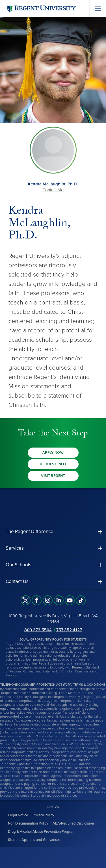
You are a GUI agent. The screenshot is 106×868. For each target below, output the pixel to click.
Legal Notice (18, 815)
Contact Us (17, 581)
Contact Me (53, 190)
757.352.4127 (69, 630)
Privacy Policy (43, 815)
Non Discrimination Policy (28, 823)
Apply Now (53, 453)
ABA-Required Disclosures (74, 823)
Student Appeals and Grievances (34, 840)
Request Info (53, 464)
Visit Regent (53, 476)
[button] (53, 531)
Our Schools (19, 565)
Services (15, 548)
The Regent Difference (30, 531)
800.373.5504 (38, 630)
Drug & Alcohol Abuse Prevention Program (42, 832)
